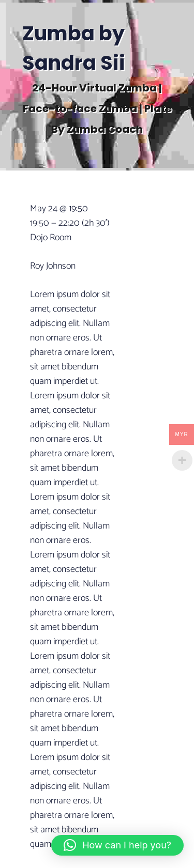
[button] (117, 845)
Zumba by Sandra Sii (74, 48)
